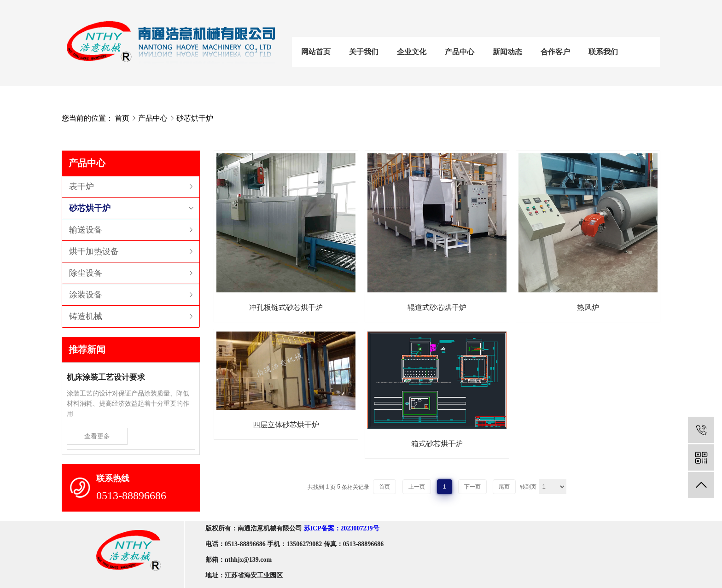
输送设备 (86, 230)
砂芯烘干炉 (195, 118)
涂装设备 (86, 295)
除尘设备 (86, 273)
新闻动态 (507, 52)
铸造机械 (86, 316)
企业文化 (412, 52)
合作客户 (555, 52)
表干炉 (82, 186)
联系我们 (603, 52)
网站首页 (316, 52)
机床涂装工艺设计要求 (106, 377)
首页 (122, 118)
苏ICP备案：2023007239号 (342, 528)
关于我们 (364, 52)
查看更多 (97, 436)
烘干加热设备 (94, 251)
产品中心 (460, 52)
